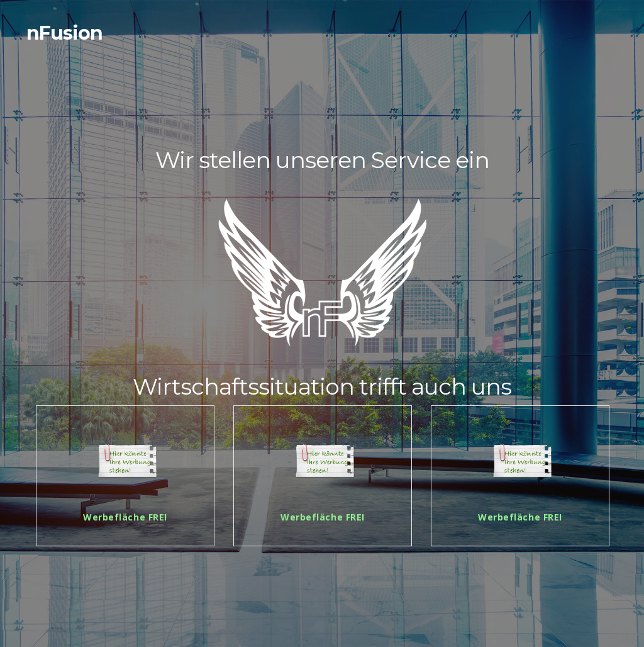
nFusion (64, 33)
